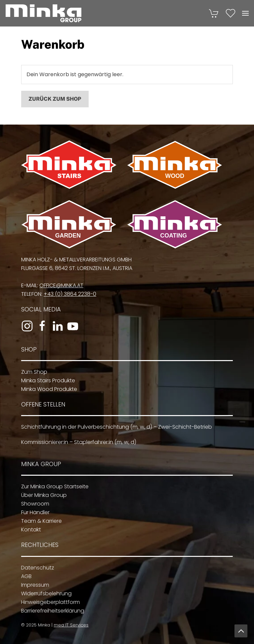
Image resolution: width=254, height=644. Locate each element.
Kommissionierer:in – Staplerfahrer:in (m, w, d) (77, 442)
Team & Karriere (40, 521)
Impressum (33, 585)
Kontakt (29, 530)
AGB (24, 576)
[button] (245, 13)
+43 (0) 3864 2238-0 (69, 294)
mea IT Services (70, 625)
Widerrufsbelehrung (44, 593)
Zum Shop (33, 372)
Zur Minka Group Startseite (53, 486)
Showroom (34, 504)
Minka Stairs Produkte (47, 380)
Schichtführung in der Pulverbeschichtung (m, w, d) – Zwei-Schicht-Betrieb (115, 427)
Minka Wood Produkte (48, 389)
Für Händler (34, 512)
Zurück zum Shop (55, 99)
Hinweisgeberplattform (49, 602)
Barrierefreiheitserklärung (51, 611)
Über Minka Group (42, 495)
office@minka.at (60, 285)
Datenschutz (36, 568)
